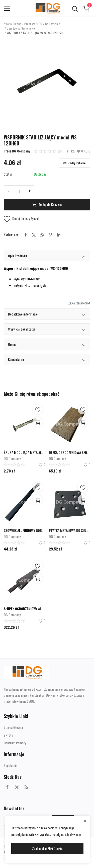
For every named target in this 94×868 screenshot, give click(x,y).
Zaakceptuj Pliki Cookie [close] (47, 848)
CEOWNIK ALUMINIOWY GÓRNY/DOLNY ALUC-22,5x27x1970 (24, 530)
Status (8, 174)
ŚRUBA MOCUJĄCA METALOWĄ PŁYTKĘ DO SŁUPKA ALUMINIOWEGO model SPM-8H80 (24, 452)
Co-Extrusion (53, 24)
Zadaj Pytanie (74, 163)
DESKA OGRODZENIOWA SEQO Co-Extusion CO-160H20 (70, 452)
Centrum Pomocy (15, 743)
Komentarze (47, 360)
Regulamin (11, 765)
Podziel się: (11, 234)
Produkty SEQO (33, 24)
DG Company (21, 151)
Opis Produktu (47, 256)
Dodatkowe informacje (47, 315)
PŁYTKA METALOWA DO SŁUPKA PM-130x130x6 (70, 530)
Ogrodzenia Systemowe (21, 28)
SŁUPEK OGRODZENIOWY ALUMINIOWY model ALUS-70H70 (24, 609)
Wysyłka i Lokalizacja (47, 330)
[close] (85, 821)
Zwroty (8, 735)
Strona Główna (13, 24)
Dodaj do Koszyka (47, 205)
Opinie (47, 345)
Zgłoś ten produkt (79, 303)
